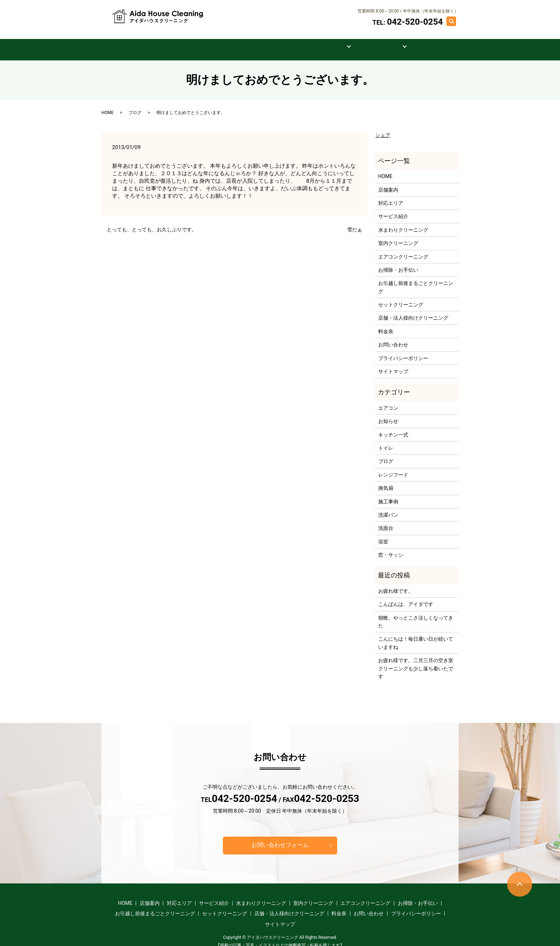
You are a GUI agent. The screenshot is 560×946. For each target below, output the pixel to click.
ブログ (135, 105)
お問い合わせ (420, 42)
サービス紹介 (280, 42)
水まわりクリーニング (403, 222)
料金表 (328, 42)
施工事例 (370, 42)
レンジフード (393, 467)
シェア (383, 128)
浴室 (383, 534)
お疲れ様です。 (396, 583)
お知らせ (388, 414)
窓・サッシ (391, 547)
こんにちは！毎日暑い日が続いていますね (416, 635)
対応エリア (228, 42)
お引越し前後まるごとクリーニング (416, 280)
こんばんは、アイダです (406, 597)
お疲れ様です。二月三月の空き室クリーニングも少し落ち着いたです (416, 661)
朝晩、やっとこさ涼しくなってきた (416, 614)
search (455, 21)
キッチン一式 (393, 427)
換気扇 (386, 481)
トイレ (386, 440)
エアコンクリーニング (403, 249)
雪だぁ (355, 222)
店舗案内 (180, 42)
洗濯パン (388, 507)
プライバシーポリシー (403, 351)
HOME (138, 42)
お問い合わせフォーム (280, 837)
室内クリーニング (398, 236)
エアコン (388, 400)
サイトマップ (393, 364)
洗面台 (386, 521)
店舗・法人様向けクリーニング (413, 310)
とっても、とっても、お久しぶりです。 (152, 222)
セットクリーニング (401, 297)
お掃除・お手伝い (398, 262)
